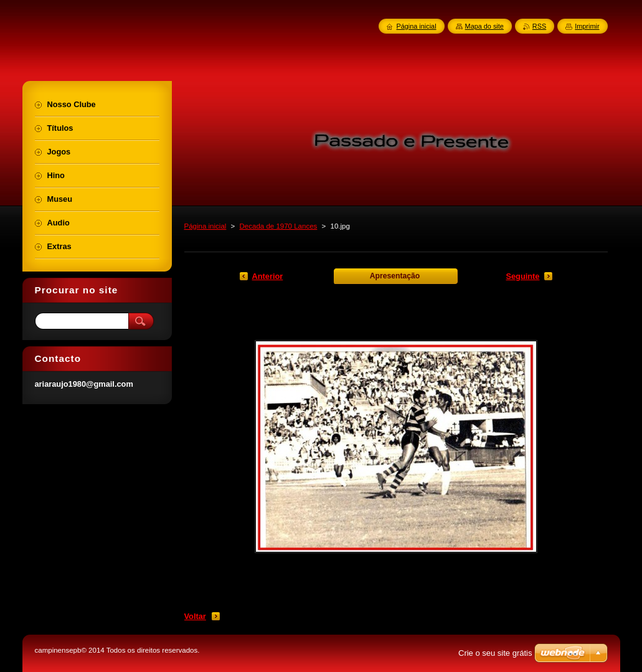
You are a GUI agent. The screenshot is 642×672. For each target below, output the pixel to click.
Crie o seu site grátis (495, 653)
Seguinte (522, 276)
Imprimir (587, 26)
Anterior (268, 276)
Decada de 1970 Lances (279, 226)
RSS (539, 26)
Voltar (195, 616)
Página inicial (205, 226)
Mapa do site (484, 26)
